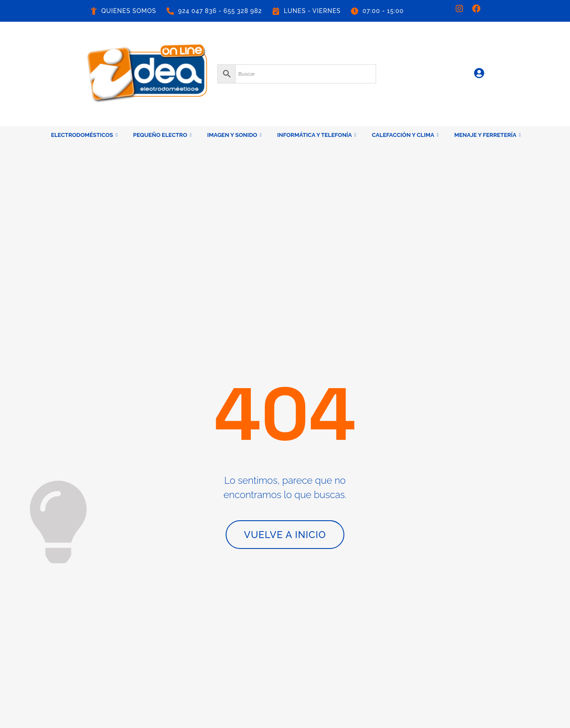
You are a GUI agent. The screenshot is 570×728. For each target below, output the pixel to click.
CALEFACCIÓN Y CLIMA (405, 135)
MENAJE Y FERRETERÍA (488, 135)
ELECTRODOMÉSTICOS (84, 135)
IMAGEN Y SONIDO (235, 135)
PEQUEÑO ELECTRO (162, 135)
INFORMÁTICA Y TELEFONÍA (317, 135)
